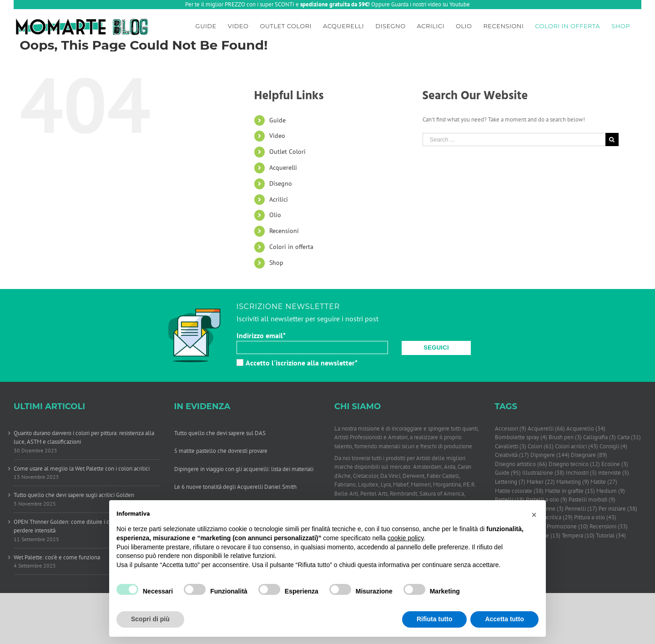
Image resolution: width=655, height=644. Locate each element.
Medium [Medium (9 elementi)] (611, 491)
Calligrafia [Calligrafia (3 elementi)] (600, 437)
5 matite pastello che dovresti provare (221, 451)
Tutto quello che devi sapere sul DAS (220, 433)
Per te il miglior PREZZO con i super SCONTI (240, 4)
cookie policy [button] (406, 538)
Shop (276, 263)
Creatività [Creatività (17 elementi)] (512, 455)
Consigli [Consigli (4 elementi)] (613, 446)
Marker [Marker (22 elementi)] (541, 482)
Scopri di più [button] (150, 619)
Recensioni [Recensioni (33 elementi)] (609, 527)
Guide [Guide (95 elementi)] (508, 473)
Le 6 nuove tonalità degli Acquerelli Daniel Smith (235, 487)
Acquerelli (283, 167)
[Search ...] (514, 139)
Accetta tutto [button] (504, 619)
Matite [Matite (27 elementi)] (604, 482)
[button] (534, 515)
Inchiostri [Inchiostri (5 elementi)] (581, 473)
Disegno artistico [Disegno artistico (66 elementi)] (521, 464)
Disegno (281, 183)
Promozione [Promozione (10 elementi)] (567, 527)
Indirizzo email (261, 335)
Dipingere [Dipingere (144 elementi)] (550, 455)
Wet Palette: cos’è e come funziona (57, 557)
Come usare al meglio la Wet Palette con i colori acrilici (82, 469)
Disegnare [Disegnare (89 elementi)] (589, 455)
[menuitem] (206, 25)
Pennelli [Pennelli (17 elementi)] (581, 509)
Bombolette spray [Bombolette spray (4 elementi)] (521, 437)
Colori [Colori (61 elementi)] (541, 446)
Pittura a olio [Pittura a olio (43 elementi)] (595, 517)
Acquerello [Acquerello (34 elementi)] (586, 429)
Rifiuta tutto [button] (435, 619)
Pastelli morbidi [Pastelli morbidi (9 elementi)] (592, 500)
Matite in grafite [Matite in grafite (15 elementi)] (570, 491)
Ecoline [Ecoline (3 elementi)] (615, 464)
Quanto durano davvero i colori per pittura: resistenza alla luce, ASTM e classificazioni (84, 438)
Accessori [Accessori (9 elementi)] (511, 429)
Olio (275, 215)
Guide (277, 120)
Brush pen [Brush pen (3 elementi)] (565, 437)
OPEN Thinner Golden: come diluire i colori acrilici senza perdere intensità (83, 526)
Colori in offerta (291, 247)
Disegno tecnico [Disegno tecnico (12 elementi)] (574, 464)
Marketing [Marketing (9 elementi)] (573, 482)
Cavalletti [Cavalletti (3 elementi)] (511, 446)
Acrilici (279, 199)
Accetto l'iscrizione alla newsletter (297, 363)
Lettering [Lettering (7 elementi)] (510, 482)
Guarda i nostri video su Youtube (431, 4)
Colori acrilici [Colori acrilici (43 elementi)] (577, 446)
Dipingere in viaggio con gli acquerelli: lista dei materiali (244, 469)
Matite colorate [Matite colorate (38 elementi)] (519, 491)
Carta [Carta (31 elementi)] (629, 437)
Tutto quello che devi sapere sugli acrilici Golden (74, 495)
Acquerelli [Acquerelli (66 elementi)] (546, 429)
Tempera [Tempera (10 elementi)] (578, 536)
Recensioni (284, 231)
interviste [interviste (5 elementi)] (614, 473)
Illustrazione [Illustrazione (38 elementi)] (543, 473)
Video (277, 136)
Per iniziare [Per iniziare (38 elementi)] (618, 509)
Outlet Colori (287, 152)
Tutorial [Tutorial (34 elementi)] (611, 536)
